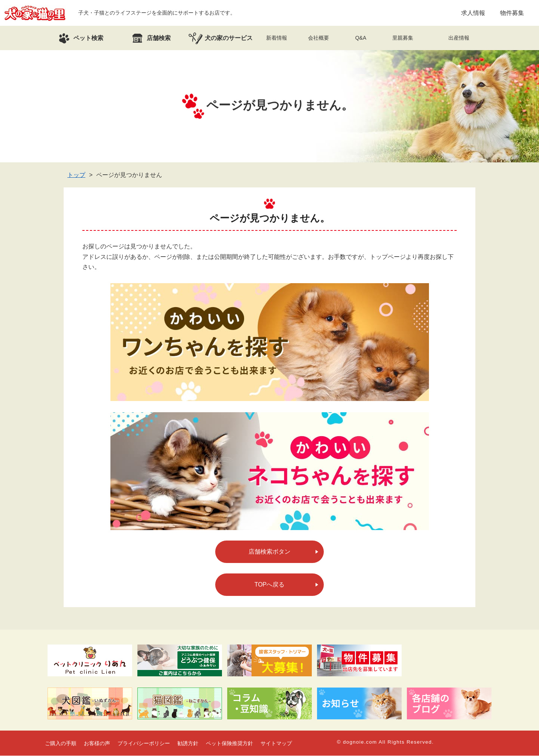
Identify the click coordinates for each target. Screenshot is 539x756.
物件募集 (512, 13)
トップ (76, 175)
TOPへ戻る (270, 585)
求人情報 (473, 13)
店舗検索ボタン (269, 552)
